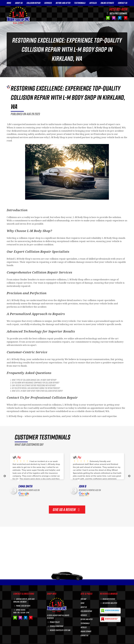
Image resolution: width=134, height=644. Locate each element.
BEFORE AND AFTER (63, 3)
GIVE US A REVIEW (67, 510)
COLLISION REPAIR (33, 3)
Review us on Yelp (109, 619)
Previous (5, 476)
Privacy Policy (53, 622)
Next (129, 476)
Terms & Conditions (55, 626)
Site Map (83, 599)
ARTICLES (93, 3)
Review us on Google (110, 611)
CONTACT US (123, 3)
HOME (9, 3)
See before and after (109, 603)
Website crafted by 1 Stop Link (59, 630)
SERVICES (48, 3)
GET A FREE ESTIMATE (116, 13)
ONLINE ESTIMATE (107, 3)
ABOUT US (19, 3)
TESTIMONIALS (80, 3)
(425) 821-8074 (118, 9)
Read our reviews (108, 599)
